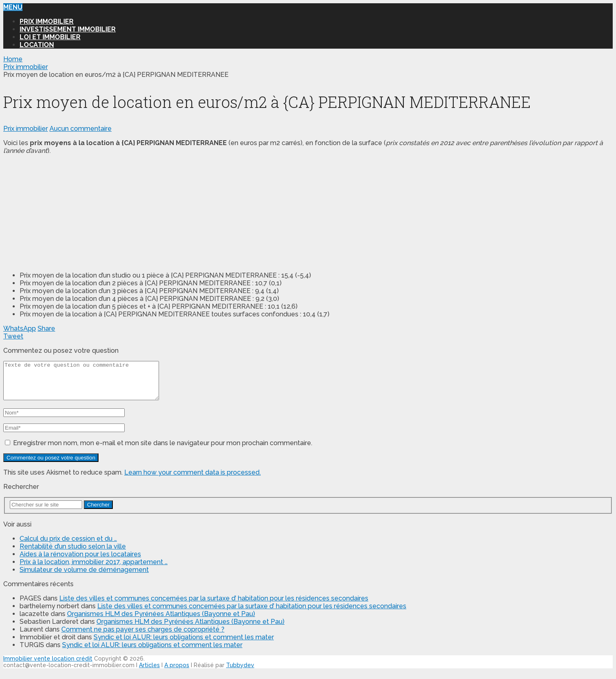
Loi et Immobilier (50, 37)
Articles (149, 672)
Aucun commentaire (81, 129)
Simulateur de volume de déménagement (84, 577)
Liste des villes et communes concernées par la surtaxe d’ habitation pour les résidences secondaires (214, 606)
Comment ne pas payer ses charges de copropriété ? (143, 637)
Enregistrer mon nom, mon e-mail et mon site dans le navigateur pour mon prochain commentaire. (163, 450)
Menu (13, 7)
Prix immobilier (47, 21)
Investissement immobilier (68, 29)
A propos (177, 672)
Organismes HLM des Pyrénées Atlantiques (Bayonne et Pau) (161, 621)
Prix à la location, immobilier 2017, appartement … (94, 569)
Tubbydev (240, 672)
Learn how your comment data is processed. (193, 480)
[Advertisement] (65, 212)
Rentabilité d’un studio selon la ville (73, 554)
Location (37, 45)
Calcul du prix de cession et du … (68, 546)
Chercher (98, 512)
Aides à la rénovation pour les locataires (80, 561)
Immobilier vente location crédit (48, 666)
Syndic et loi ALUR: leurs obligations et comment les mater (184, 644)
